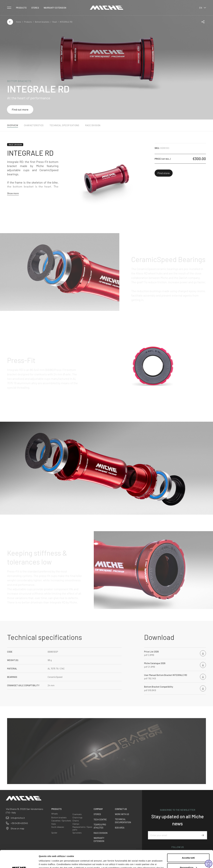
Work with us (122, 814)
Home (18, 22)
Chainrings (77, 817)
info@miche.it (18, 818)
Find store (164, 173)
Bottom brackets (42, 22)
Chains (76, 821)
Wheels (55, 814)
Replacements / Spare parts (82, 828)
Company (98, 809)
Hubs (54, 824)
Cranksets (77, 814)
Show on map (17, 828)
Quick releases (58, 827)
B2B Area (120, 828)
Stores (35, 8)
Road (55, 22)
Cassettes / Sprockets (61, 821)
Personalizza (188, 850)
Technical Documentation (123, 821)
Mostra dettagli (47, 862)
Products (21, 8)
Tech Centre (100, 820)
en (203, 8)
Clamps (76, 824)
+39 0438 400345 (19, 823)
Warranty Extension (55, 8)
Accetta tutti (188, 840)
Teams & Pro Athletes (100, 826)
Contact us (121, 809)
